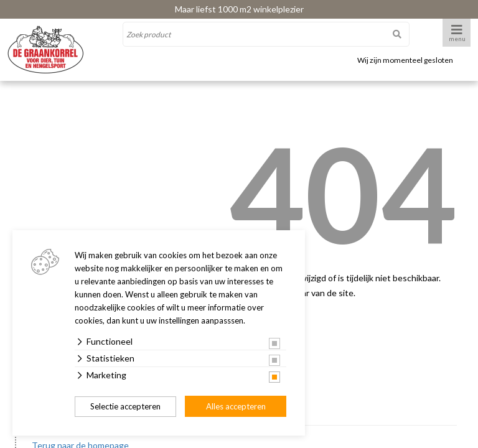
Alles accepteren (236, 406)
